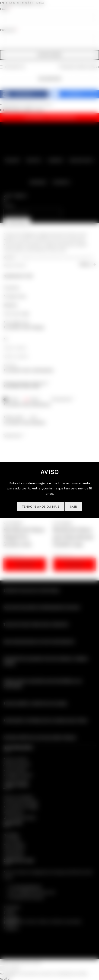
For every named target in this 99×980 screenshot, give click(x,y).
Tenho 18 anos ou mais (41, 507)
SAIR (73, 507)
